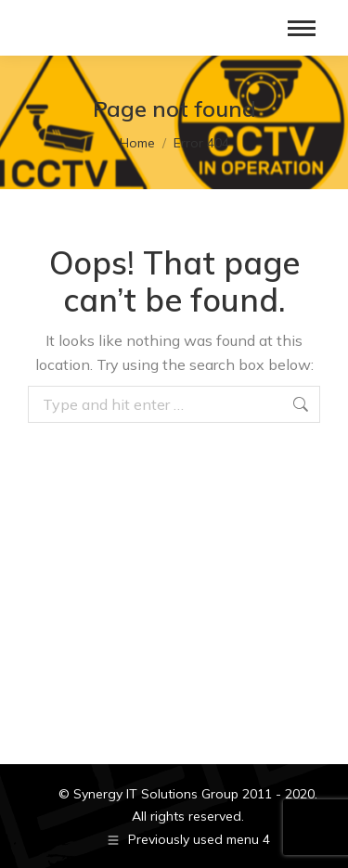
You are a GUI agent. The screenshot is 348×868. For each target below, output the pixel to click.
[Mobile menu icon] (302, 28)
